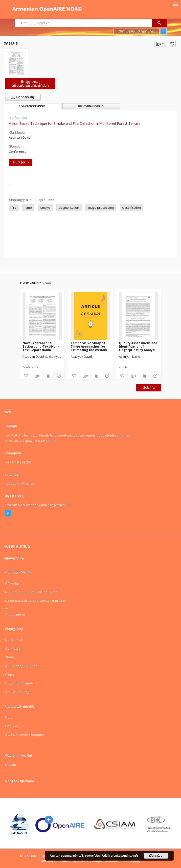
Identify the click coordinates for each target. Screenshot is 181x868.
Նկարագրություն (19, 683)
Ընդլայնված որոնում (136, 31)
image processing (101, 208)
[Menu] (175, 4)
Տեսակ (11, 657)
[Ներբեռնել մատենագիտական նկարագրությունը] (37, 376)
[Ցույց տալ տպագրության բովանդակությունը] (48, 376)
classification (132, 208)
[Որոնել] (159, 23)
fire (14, 208)
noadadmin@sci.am (20, 484)
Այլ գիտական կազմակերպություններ (36, 601)
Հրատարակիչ (17, 692)
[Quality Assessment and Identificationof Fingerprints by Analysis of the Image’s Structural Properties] (139, 316)
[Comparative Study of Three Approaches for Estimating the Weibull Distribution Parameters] (90, 316)
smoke (45, 208)
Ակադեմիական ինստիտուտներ (32, 592)
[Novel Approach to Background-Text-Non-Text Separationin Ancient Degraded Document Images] (42, 316)
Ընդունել (156, 856)
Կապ (9, 717)
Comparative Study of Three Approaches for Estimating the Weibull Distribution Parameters (90, 346)
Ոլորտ (10, 675)
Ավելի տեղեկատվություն (120, 856)
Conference (18, 152)
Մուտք (11, 765)
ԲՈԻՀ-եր (12, 583)
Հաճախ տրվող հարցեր (25, 735)
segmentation (69, 208)
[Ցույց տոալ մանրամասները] (58, 376)
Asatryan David (20, 138)
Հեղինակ (13, 649)
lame (28, 208)
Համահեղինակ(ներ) (22, 666)
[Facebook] (8, 513)
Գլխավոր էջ (14, 558)
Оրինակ (12, 726)
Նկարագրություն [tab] (33, 106)
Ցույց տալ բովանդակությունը (30, 84)
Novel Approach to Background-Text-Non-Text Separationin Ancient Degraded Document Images (41, 346)
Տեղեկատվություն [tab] (91, 106)
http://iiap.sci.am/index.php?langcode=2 (36, 505)
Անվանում (13, 640)
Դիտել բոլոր (15, 614)
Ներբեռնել (22, 97)
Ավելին (149, 388)
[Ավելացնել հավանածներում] (172, 44)
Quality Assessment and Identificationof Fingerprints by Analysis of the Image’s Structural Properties (138, 346)
